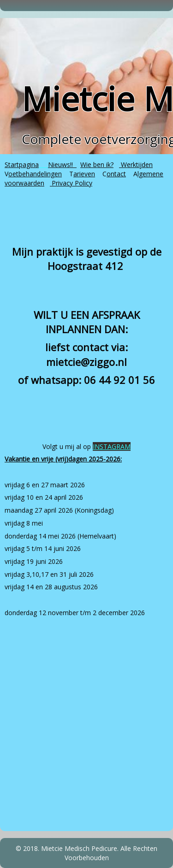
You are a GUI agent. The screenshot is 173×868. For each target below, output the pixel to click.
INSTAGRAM (112, 446)
